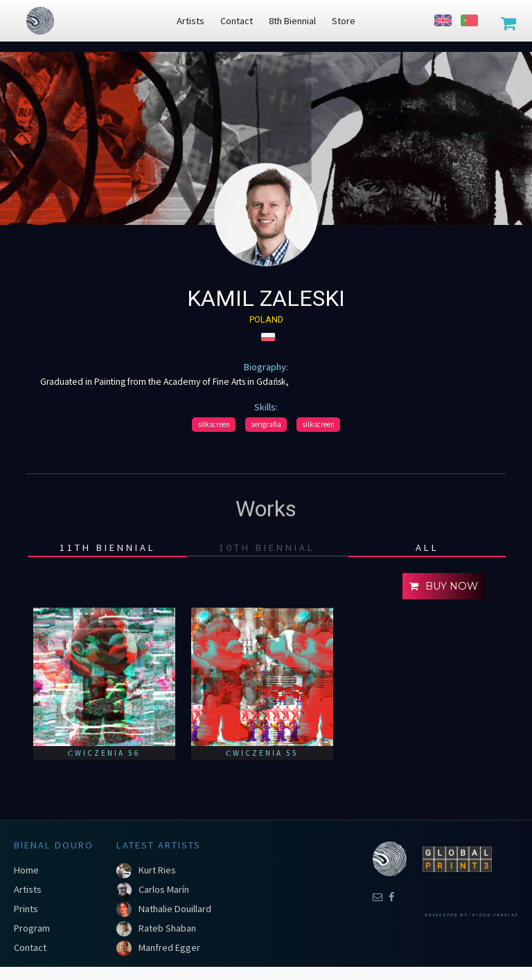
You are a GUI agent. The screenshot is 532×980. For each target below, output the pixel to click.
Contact (30, 947)
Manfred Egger (169, 947)
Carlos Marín (164, 889)
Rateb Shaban (167, 928)
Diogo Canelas (495, 915)
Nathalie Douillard (175, 909)
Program (32, 928)
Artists (28, 889)
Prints (26, 909)
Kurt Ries (157, 870)
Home (26, 870)
